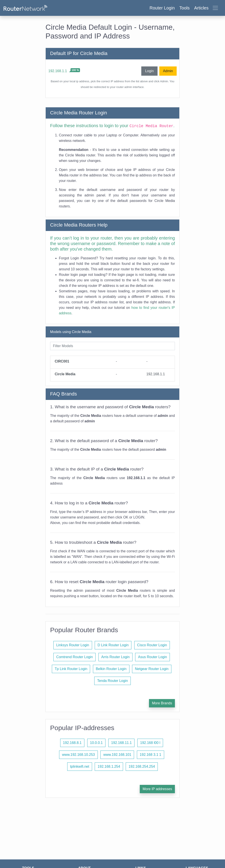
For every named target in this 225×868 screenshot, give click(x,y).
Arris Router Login (115, 657)
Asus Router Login (152, 657)
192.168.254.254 (142, 766)
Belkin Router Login (111, 669)
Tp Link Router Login (71, 669)
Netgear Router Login (152, 669)
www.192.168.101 (117, 755)
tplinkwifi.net (80, 766)
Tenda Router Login (112, 681)
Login (149, 71)
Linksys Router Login (73, 645)
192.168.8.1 (72, 743)
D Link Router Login (113, 645)
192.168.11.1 (121, 743)
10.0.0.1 (96, 743)
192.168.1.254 (109, 766)
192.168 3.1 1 (151, 755)
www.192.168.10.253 (78, 755)
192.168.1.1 (58, 71)
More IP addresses (157, 789)
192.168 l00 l (150, 743)
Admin (168, 71)
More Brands (162, 703)
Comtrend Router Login (74, 657)
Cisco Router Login (152, 645)
